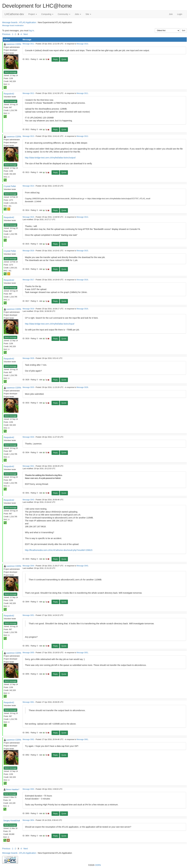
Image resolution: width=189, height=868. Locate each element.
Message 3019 (28, 309)
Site (88, 14)
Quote (64, 59)
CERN (98, 865)
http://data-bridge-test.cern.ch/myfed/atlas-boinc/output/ (50, 158)
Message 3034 (28, 437)
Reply (55, 59)
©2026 (94, 865)
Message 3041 (28, 466)
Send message (10, 72)
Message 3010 (82, 44)
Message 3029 (28, 358)
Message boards (10, 22)
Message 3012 (28, 93)
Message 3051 (28, 615)
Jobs (78, 14)
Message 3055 (28, 653)
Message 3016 (28, 251)
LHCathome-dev (14, 14)
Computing (47, 14)
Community (64, 14)
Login (180, 14)
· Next (25, 34)
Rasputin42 (9, 94)
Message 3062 (28, 739)
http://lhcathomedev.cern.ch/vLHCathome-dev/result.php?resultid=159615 (59, 550)
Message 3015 (28, 217)
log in (31, 31)
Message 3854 (28, 820)
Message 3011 (28, 44)
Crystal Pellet (10, 186)
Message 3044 (28, 566)
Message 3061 (28, 702)
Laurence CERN (14, 44)
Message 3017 (28, 280)
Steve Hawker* (13, 789)
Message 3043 (28, 500)
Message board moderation (13, 26)
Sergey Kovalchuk (12, 821)
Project (33, 14)
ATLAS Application (28, 22)
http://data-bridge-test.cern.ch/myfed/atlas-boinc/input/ (50, 324)
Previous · (7, 34)
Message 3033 (28, 387)
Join (171, 14)
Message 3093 (28, 789)
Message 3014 (28, 186)
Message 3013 (28, 136)
